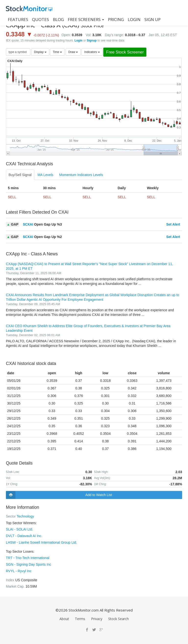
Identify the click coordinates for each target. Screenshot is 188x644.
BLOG (58, 19)
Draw (73, 52)
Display (40, 52)
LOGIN (134, 19)
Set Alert (173, 224)
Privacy (97, 617)
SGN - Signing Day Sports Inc (29, 563)
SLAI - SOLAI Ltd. (19, 529)
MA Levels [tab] (45, 175)
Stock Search (118, 617)
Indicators (92, 52)
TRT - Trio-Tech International (28, 557)
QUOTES (41, 19)
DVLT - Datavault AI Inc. (24, 535)
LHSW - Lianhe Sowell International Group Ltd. (41, 542)
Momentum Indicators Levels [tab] (81, 175)
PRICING (116, 19)
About (64, 617)
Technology (25, 516)
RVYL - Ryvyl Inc (19, 570)
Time (57, 52)
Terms (80, 617)
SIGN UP (153, 19)
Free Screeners (86, 19)
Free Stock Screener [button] (125, 52)
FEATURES (18, 19)
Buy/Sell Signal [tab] (20, 175)
